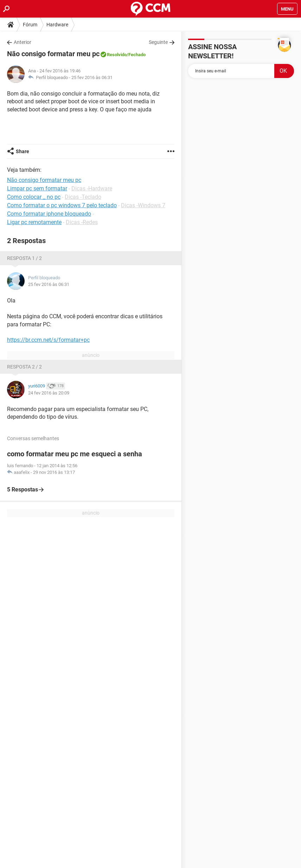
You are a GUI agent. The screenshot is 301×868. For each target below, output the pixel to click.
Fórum (30, 25)
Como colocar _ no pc (34, 197)
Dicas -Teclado (83, 197)
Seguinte (158, 42)
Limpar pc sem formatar (37, 188)
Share (23, 151)
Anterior (23, 42)
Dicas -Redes (82, 222)
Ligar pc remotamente (34, 222)
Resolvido (117, 55)
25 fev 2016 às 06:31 (92, 77)
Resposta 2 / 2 (24, 367)
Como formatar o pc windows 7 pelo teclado (62, 205)
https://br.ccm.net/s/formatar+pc (48, 340)
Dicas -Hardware (92, 188)
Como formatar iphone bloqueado (49, 214)
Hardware (57, 25)
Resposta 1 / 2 (24, 258)
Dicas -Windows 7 (143, 205)
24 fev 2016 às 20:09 (49, 393)
